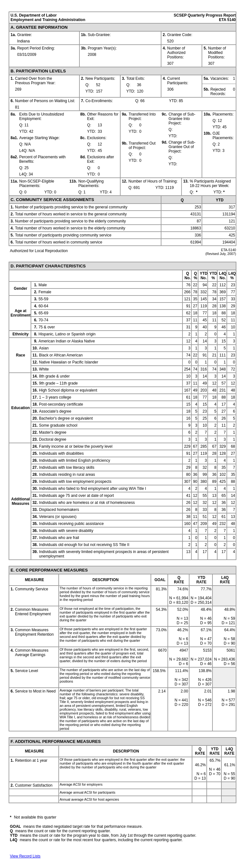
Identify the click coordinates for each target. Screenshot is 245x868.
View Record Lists (25, 856)
